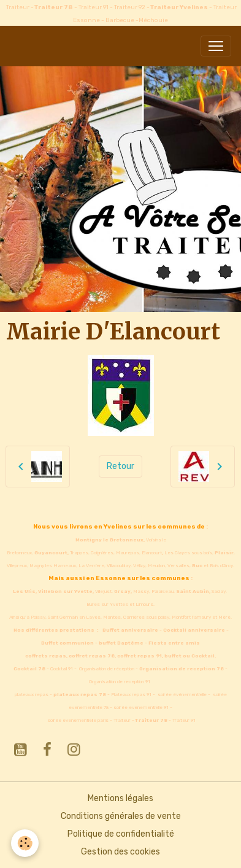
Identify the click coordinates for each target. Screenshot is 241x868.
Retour (120, 466)
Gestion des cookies (120, 852)
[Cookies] (25, 843)
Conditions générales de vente (121, 816)
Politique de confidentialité (121, 834)
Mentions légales (120, 798)
